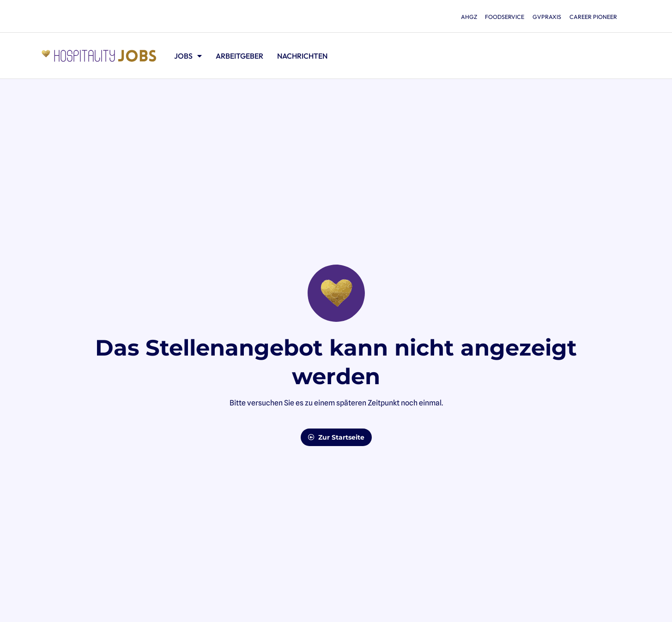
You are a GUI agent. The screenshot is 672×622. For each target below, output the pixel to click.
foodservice (493, 17)
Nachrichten (302, 56)
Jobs (188, 56)
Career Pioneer (592, 17)
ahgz (453, 17)
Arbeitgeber (239, 56)
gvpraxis (540, 17)
